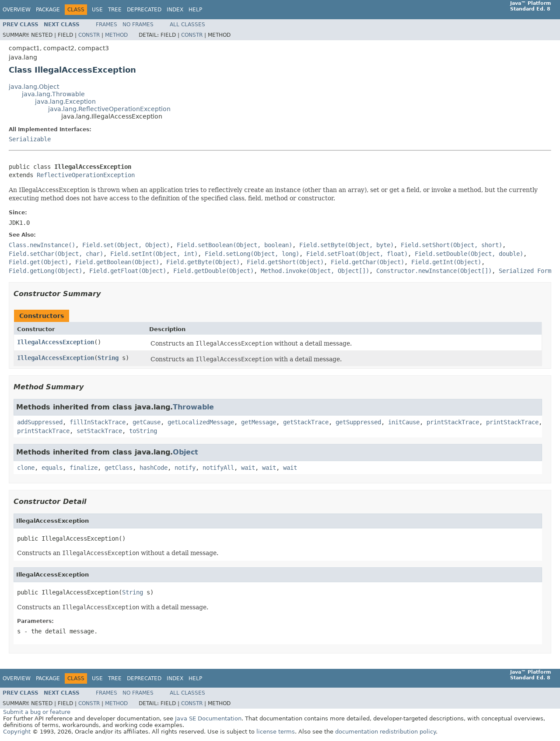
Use (97, 10)
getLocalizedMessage (201, 422)
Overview (17, 10)
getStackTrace (306, 422)
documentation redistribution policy (385, 732)
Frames (107, 24)
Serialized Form (525, 271)
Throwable (193, 407)
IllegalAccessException (56, 342)
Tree (115, 10)
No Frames (138, 24)
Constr (89, 35)
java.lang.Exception (65, 101)
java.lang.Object (34, 87)
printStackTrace (453, 422)
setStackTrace (99, 431)
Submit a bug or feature (37, 712)
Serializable (30, 139)
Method (116, 35)
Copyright (17, 732)
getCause (147, 422)
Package (48, 10)
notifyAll (218, 468)
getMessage (259, 422)
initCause (404, 422)
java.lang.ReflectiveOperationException (109, 109)
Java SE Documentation (208, 718)
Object (185, 452)
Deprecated (144, 10)
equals (52, 468)
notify (185, 468)
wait (248, 468)
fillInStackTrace (98, 422)
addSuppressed (40, 422)
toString (143, 431)
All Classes (187, 24)
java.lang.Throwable (53, 94)
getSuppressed (358, 422)
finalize (84, 468)
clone (26, 468)
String (108, 358)
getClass (119, 468)
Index (175, 10)
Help (195, 10)
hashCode (154, 468)
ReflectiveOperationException (86, 175)
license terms (276, 732)
